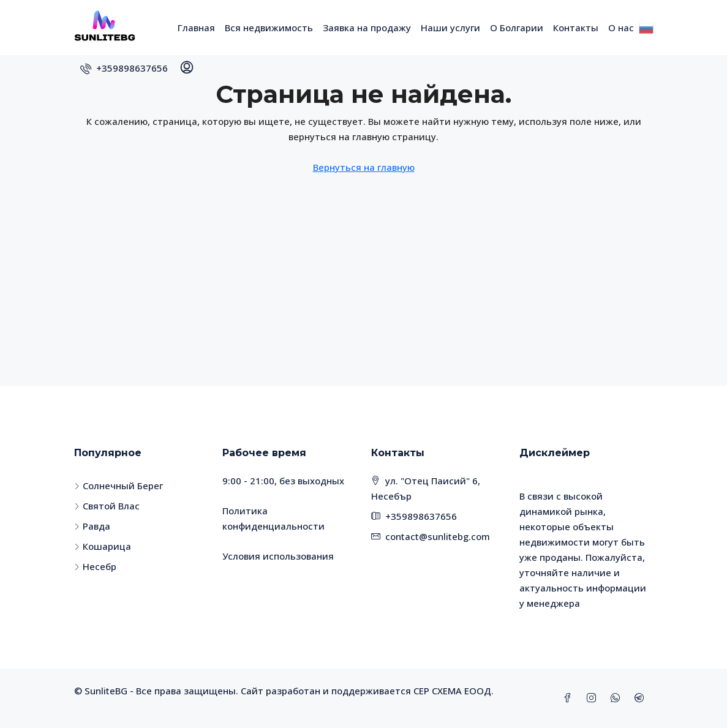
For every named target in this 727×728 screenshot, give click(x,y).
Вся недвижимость (269, 28)
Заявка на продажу (367, 28)
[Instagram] (594, 698)
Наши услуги (450, 28)
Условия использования (278, 556)
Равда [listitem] (92, 526)
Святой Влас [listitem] (107, 506)
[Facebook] (570, 698)
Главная (196, 28)
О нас (621, 28)
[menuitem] (124, 68)
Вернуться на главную (364, 167)
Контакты (576, 28)
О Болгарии (517, 28)
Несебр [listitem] (95, 566)
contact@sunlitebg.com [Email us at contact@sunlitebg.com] (438, 536)
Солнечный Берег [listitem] (119, 486)
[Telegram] (642, 698)
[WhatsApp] (618, 698)
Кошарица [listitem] (103, 546)
